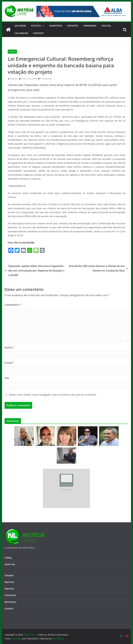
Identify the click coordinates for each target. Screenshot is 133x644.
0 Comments (45, 79)
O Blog (8, 558)
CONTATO (38, 33)
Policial (106, 26)
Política (36, 26)
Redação (14, 79)
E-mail (9, 363)
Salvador (20, 26)
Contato (9, 608)
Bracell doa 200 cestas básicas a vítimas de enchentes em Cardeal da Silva (99, 268)
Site (7, 378)
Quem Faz (10, 564)
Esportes (73, 26)
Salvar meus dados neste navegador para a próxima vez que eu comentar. (53, 395)
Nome (9, 348)
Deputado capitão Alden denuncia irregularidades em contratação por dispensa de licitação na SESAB (34, 271)
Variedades (90, 26)
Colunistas (21, 33)
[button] (43, 26)
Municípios (56, 26)
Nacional (9, 582)
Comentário (13, 305)
